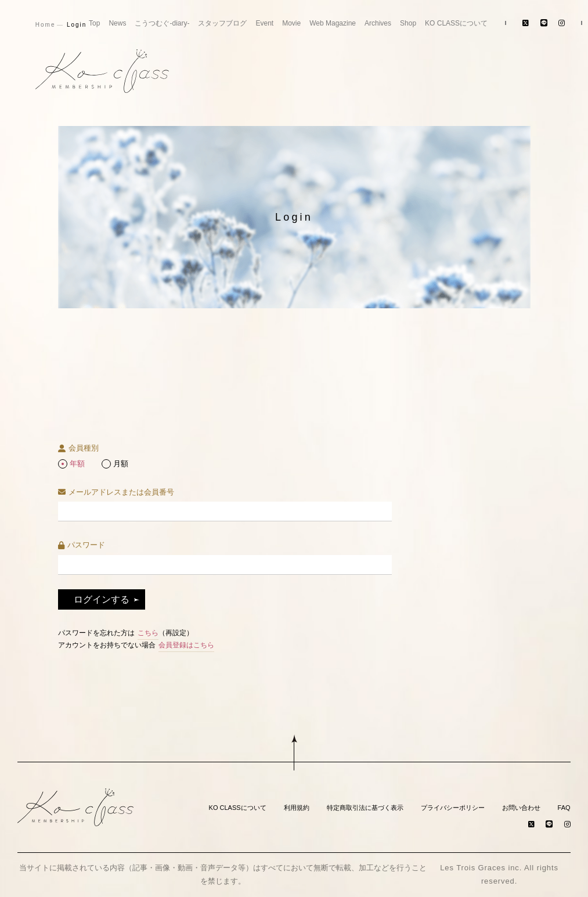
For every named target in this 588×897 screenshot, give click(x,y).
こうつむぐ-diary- (162, 23)
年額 (77, 464)
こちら (148, 633)
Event (264, 23)
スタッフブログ (222, 23)
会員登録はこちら (186, 645)
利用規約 (297, 808)
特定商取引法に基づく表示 (365, 808)
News (117, 23)
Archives (378, 23)
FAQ (564, 808)
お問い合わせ (521, 808)
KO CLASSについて (456, 23)
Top (94, 23)
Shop (408, 23)
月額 (121, 464)
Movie (291, 23)
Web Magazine (333, 23)
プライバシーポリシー (453, 808)
